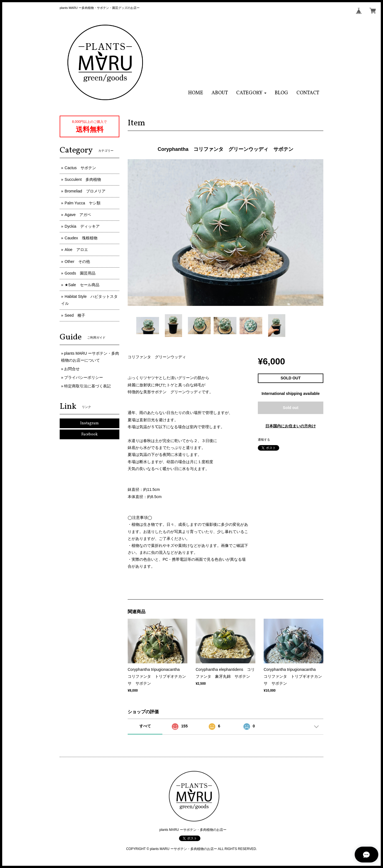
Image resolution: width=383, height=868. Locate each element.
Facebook (90, 434)
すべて (145, 726)
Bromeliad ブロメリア (85, 191)
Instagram (90, 423)
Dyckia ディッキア (82, 226)
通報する (264, 440)
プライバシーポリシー (84, 377)
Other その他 (77, 262)
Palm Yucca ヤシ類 (83, 203)
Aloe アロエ (76, 250)
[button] (251, 93)
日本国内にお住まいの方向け (291, 426)
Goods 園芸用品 (80, 273)
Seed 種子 (75, 315)
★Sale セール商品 (82, 285)
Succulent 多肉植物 (83, 179)
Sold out (291, 408)
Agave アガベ (78, 215)
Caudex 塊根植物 (81, 238)
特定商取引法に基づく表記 (87, 386)
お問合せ (72, 369)
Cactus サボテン (80, 168)
